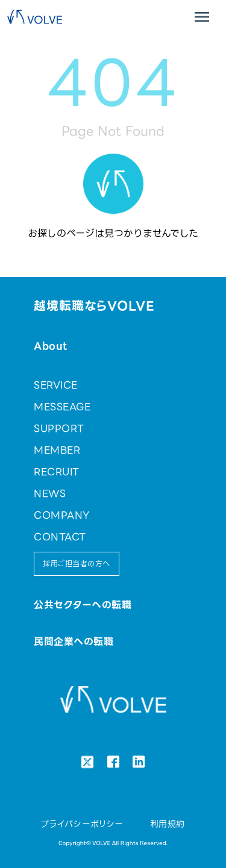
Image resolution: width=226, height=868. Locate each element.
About (50, 346)
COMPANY (61, 515)
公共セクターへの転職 (83, 605)
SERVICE (55, 385)
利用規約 (168, 824)
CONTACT (60, 537)
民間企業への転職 (74, 642)
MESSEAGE (62, 407)
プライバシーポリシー (82, 824)
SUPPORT (59, 429)
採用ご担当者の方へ (76, 564)
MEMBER (57, 450)
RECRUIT (56, 472)
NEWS (50, 494)
